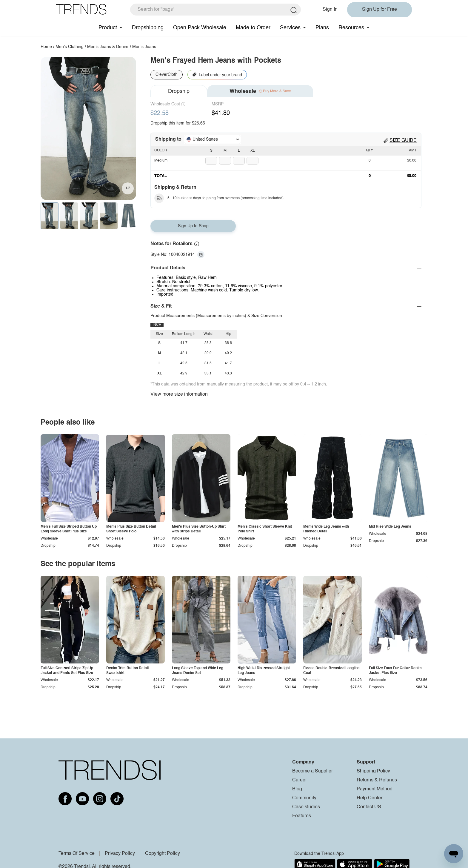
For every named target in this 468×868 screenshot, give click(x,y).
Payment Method (375, 789)
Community (304, 798)
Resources (351, 28)
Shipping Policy (373, 771)
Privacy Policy (120, 854)
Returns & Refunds (377, 780)
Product (108, 28)
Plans (322, 28)
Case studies (306, 807)
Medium (161, 161)
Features (302, 816)
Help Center (370, 798)
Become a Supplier (312, 771)
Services (290, 28)
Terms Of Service (77, 854)
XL (253, 151)
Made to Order (253, 28)
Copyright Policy (163, 854)
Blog (297, 789)
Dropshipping (148, 28)
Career (300, 780)
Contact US (369, 807)
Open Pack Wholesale (200, 28)
